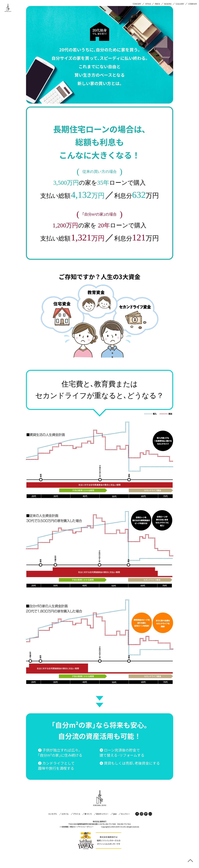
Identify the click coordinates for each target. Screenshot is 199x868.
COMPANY (193, 4)
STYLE (148, 4)
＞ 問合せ (72, 827)
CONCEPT (137, 4)
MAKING (168, 4)
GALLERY (180, 4)
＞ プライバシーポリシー (84, 827)
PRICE (158, 4)
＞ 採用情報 (64, 827)
